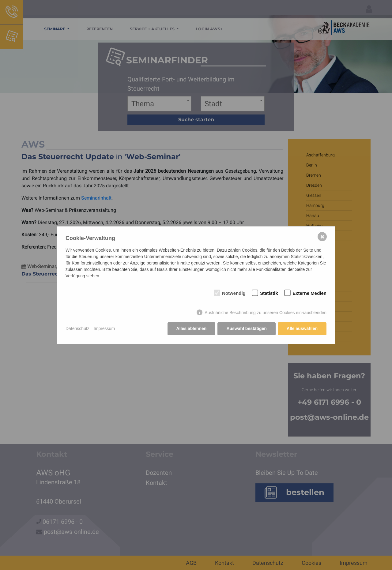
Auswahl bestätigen (246, 328)
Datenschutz (77, 328)
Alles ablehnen (192, 328)
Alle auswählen (302, 328)
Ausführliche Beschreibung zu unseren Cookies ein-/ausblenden (266, 313)
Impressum (104, 328)
